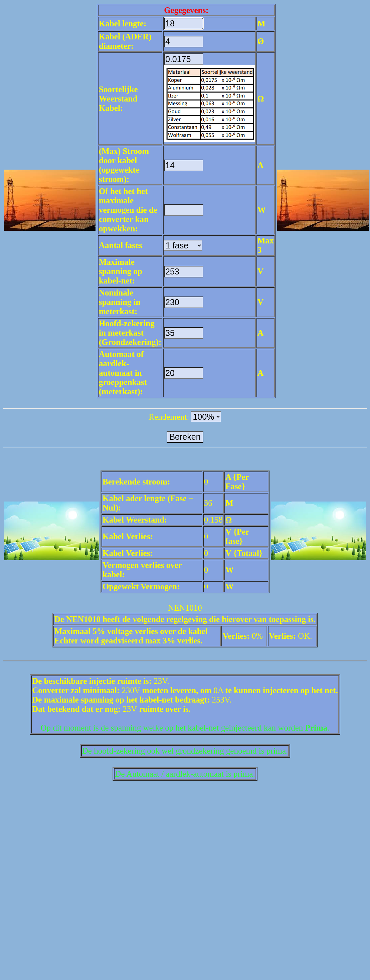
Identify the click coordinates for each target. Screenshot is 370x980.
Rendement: (169, 417)
